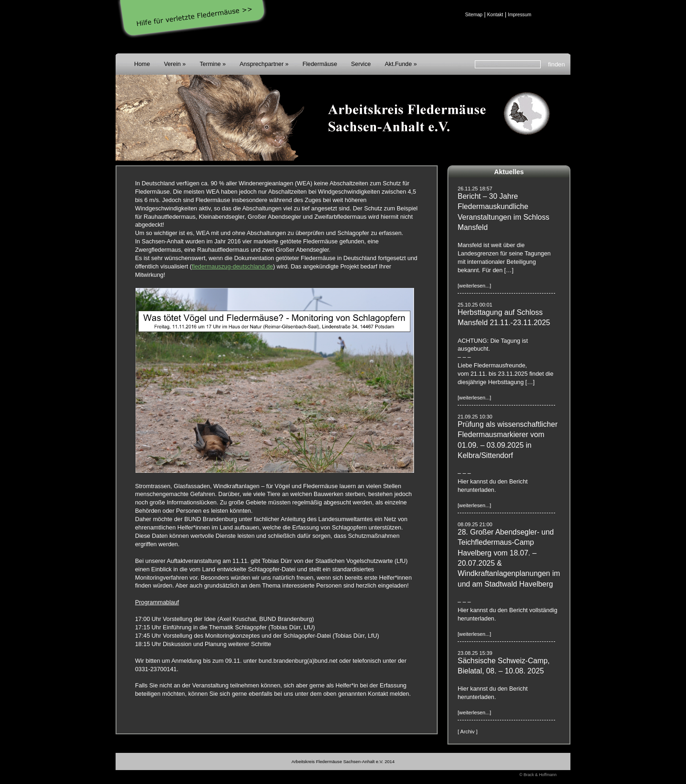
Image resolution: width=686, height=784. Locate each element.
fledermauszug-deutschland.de (232, 266)
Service (361, 64)
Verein (172, 64)
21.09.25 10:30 (475, 417)
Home (142, 64)
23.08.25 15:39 (475, 653)
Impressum (520, 15)
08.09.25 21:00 (475, 524)
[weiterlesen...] (474, 286)
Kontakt (495, 15)
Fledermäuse (320, 64)
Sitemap (474, 15)
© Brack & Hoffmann (538, 775)
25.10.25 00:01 (475, 305)
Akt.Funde (398, 64)
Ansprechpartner (262, 64)
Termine (210, 64)
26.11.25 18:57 (475, 189)
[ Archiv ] (468, 732)
